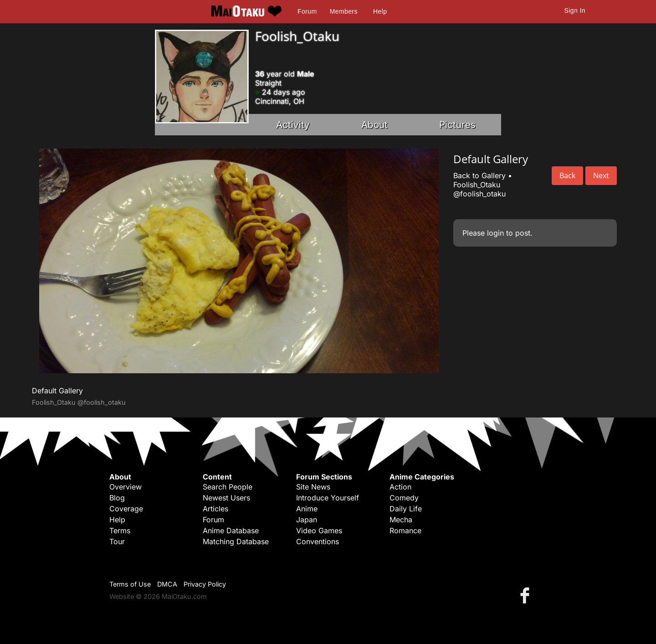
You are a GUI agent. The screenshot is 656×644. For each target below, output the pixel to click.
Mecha (401, 520)
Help (380, 11)
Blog (117, 498)
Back (567, 175)
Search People (228, 487)
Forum (307, 11)
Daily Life (406, 509)
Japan (307, 520)
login (495, 233)
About (374, 125)
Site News (313, 487)
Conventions (318, 541)
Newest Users (226, 498)
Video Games (319, 531)
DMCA (167, 584)
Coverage (126, 509)
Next (601, 175)
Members (344, 11)
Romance (405, 531)
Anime (307, 509)
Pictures (457, 125)
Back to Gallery (479, 175)
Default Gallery (57, 391)
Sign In (575, 10)
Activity (293, 125)
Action (400, 487)
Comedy (404, 498)
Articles (215, 509)
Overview (126, 487)
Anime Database (231, 531)
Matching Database (236, 541)
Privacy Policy (205, 584)
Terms (120, 531)
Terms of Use (130, 584)
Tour (117, 541)
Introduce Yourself (328, 498)
